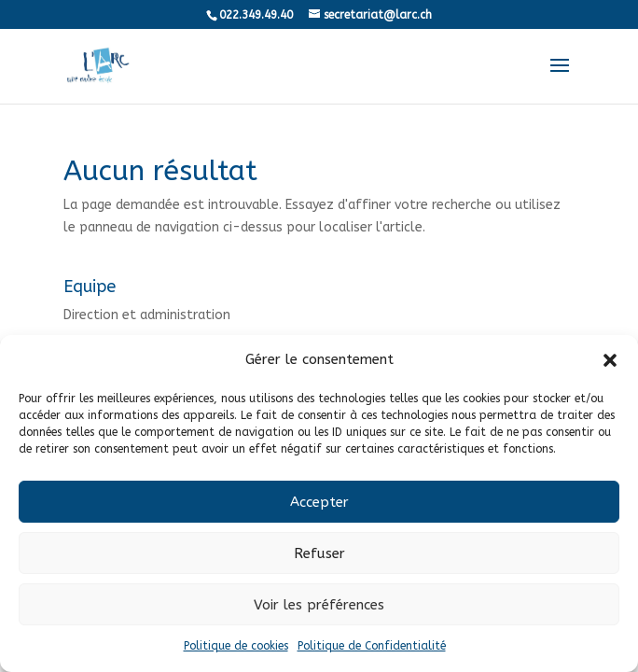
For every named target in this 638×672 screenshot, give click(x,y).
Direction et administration (147, 315)
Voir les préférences (319, 605)
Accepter (319, 502)
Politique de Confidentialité (372, 646)
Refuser (319, 553)
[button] (610, 360)
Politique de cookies (236, 646)
